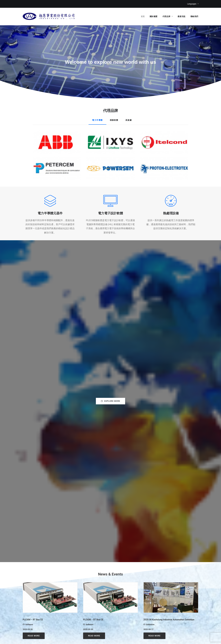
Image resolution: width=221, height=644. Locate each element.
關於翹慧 (154, 16)
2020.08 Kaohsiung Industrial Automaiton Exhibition (169, 354)
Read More (34, 370)
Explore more (110, 268)
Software (29, 358)
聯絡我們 (194, 16)
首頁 (143, 16)
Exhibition (150, 358)
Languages (193, 4)
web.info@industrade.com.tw (41, 612)
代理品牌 (168, 16)
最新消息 (181, 16)
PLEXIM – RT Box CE (33, 354)
